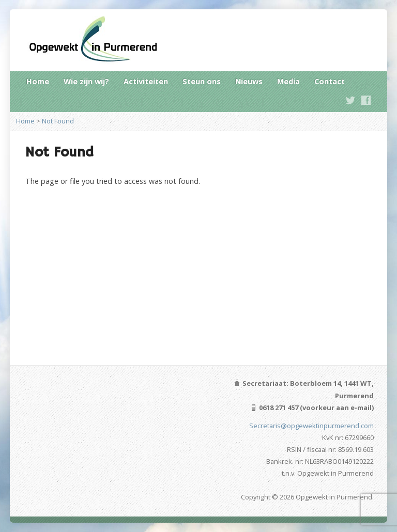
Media (288, 81)
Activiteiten (146, 81)
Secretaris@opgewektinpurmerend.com (311, 426)
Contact (330, 81)
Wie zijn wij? (86, 81)
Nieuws (249, 81)
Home (38, 81)
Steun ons (202, 81)
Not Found (58, 121)
